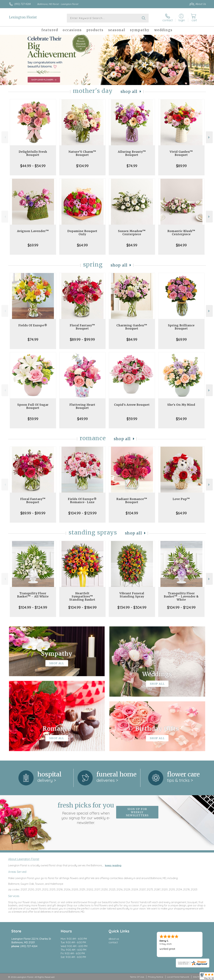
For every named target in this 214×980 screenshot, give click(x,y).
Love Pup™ (181, 499)
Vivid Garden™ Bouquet (181, 153)
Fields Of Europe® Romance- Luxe (82, 501)
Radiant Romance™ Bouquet (132, 501)
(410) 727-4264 (23, 4)
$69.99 (33, 245)
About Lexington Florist (24, 859)
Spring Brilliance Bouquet (181, 327)
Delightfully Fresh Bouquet (33, 153)
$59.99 (33, 419)
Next (209, 137)
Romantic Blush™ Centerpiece (181, 233)
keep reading (113, 865)
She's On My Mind (181, 405)
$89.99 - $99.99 (82, 339)
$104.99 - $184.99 (82, 607)
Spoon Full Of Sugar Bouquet (33, 406)
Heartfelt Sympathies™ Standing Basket (82, 596)
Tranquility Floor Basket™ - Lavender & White (181, 596)
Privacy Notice (156, 977)
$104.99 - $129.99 (82, 513)
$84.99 (132, 245)
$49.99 (82, 419)
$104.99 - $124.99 (33, 607)
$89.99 (181, 166)
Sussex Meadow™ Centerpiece (132, 233)
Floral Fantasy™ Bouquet (82, 327)
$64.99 (82, 245)
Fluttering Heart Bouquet (82, 406)
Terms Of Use (137, 977)
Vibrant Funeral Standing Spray (132, 595)
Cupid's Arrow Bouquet (132, 405)
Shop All (129, 92)
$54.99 (181, 419)
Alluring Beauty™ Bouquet (132, 153)
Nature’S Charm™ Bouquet (82, 153)
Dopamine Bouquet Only (82, 233)
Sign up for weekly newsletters (137, 812)
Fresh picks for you (86, 813)
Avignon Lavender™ (33, 231)
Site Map (198, 977)
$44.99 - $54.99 (33, 166)
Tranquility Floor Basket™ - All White (33, 595)
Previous (5, 137)
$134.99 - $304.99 (132, 607)
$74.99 (132, 166)
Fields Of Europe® (33, 325)
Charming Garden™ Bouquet (132, 327)
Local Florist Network (178, 977)
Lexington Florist (23, 17)
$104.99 (82, 166)
